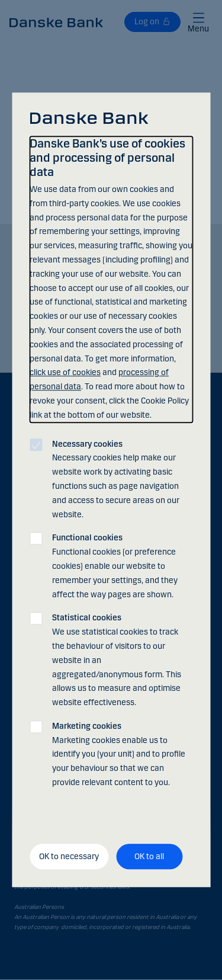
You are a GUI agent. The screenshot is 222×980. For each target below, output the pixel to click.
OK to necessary (69, 856)
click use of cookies (65, 373)
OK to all (149, 856)
